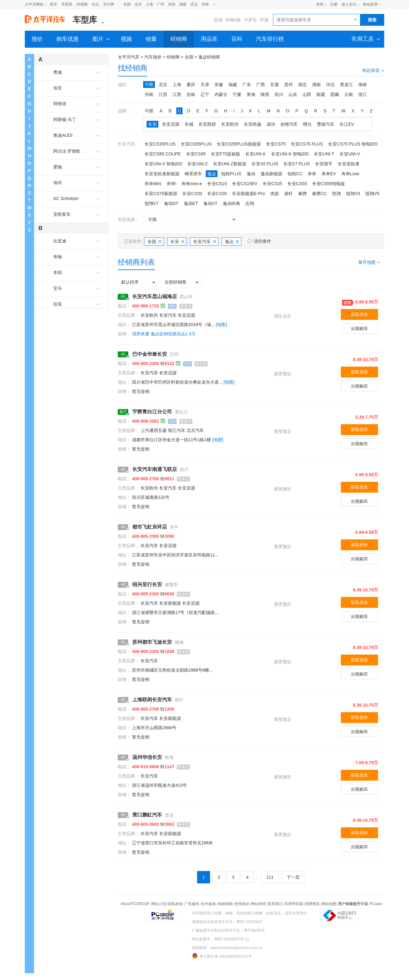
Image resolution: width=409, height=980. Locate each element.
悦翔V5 (372, 194)
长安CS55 (297, 184)
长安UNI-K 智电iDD (290, 154)
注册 (334, 4)
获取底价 (359, 314)
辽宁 (205, 94)
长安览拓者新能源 (162, 174)
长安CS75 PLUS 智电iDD (353, 144)
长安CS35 (273, 184)
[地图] (222, 324)
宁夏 (237, 94)
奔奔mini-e (192, 184)
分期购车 (359, 329)
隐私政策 (175, 904)
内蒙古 (221, 94)
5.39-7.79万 (367, 417)
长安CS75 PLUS (307, 144)
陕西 (265, 94)
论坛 (95, 4)
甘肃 (275, 85)
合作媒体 (209, 904)
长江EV (347, 124)
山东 (293, 94)
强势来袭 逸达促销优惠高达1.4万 (164, 334)
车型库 (67, 4)
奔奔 (312, 174)
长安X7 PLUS (297, 164)
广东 (247, 85)
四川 (279, 94)
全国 (127, 4)
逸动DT (171, 203)
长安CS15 (217, 184)
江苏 (163, 94)
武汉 (194, 4)
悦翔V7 (152, 203)
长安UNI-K (256, 154)
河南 (149, 94)
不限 (149, 85)
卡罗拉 (250, 20)
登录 (320, 4)
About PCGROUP (135, 904)
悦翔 (336, 194)
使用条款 (242, 904)
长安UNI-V (350, 154)
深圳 (172, 4)
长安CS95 (196, 154)
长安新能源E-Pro (248, 194)
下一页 (293, 877)
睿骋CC (319, 194)
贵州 (288, 85)
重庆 (191, 85)
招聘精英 (312, 904)
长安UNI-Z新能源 (230, 164)
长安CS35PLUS (160, 144)
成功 (271, 124)
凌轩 (288, 194)
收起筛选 (373, 70)
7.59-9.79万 (367, 763)
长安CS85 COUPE (163, 154)
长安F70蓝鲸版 (226, 154)
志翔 (250, 203)
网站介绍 (159, 904)
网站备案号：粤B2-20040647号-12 (220, 939)
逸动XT (210, 203)
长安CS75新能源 (161, 194)
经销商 (82, 4)
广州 (161, 4)
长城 (189, 124)
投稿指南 (225, 904)
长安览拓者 (349, 164)
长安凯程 (207, 124)
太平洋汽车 (129, 57)
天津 (205, 85)
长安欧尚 (230, 124)
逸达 (212, 174)
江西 (177, 94)
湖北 (302, 85)
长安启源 (171, 124)
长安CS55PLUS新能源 (239, 144)
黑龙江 (346, 85)
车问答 (109, 4)
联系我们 (275, 904)
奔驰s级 (233, 20)
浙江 (363, 94)
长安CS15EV (245, 184)
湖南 (316, 85)
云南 (349, 94)
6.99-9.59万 (367, 302)
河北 (330, 85)
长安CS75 (276, 144)
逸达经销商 (209, 57)
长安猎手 (324, 164)
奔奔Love (350, 174)
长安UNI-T (324, 154)
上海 (149, 4)
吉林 (191, 94)
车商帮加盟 (294, 904)
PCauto (376, 904)
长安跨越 (253, 124)
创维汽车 (289, 124)
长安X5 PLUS (265, 164)
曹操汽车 (326, 124)
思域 (218, 20)
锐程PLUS (231, 174)
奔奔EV (329, 174)
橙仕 (307, 124)
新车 (54, 4)
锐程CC (295, 174)
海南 (363, 85)
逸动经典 (231, 203)
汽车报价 (153, 57)
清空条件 (262, 241)
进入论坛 (349, 4)
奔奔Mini (153, 184)
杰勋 (275, 194)
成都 (183, 4)
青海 (251, 94)
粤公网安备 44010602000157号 (222, 956)
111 (270, 877)
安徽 (219, 85)
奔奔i (172, 184)
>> (215, 4)
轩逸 (264, 20)
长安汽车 (205, 242)
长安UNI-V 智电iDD (163, 164)
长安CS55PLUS (196, 144)
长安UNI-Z (198, 164)
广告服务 (192, 904)
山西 (307, 94)
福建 (233, 85)
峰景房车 (193, 174)
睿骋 (302, 194)
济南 (205, 4)
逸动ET (191, 203)
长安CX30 (217, 194)
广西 (261, 85)
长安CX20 (192, 194)
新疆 (321, 94)
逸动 (251, 174)
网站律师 (258, 904)
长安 (152, 124)
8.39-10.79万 (365, 359)
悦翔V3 (353, 194)
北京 (138, 4)
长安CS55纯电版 (329, 184)
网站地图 (329, 904)
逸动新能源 (271, 174)
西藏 (335, 94)
